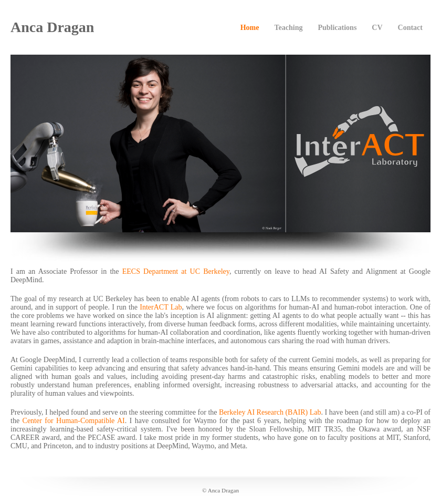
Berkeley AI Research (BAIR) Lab (270, 412)
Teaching (288, 28)
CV (377, 28)
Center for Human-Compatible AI (74, 421)
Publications (337, 28)
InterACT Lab (161, 307)
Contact (410, 28)
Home (250, 28)
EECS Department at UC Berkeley (176, 271)
